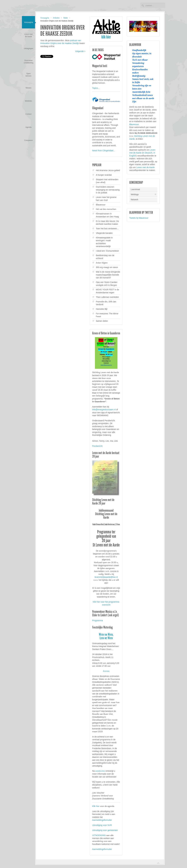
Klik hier (96, 806)
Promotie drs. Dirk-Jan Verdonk (106, 303)
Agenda (106, 671)
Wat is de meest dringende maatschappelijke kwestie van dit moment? (108, 275)
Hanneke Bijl (102, 309)
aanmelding (100, 771)
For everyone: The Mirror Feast (107, 315)
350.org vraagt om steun (107, 267)
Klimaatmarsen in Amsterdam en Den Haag (107, 215)
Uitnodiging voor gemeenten (105, 830)
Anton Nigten (102, 263)
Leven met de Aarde (145, 167)
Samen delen (102, 321)
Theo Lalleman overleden (107, 297)
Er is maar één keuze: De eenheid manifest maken (107, 223)
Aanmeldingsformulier (102, 820)
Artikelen (56, 18)
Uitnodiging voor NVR (102, 825)
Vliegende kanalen (104, 233)
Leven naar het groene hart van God (106, 199)
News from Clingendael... (104, 151)
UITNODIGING (99, 835)
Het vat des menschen (106, 209)
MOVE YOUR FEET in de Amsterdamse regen (107, 291)
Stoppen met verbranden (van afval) (107, 181)
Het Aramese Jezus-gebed (108, 170)
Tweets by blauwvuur (139, 218)
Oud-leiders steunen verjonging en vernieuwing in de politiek (108, 190)
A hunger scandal (104, 175)
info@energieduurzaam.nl (104, 410)
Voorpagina (45, 18)
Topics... (96, 88)
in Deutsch (148, 153)
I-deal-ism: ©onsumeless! (107, 251)
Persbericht (97, 446)
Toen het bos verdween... (107, 229)
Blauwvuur (101, 205)
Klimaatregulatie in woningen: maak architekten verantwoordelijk (104, 242)
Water (66, 18)
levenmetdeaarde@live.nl (106, 577)
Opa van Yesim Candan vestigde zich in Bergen (107, 284)
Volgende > (80, 51)
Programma (98, 620)
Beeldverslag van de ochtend (105, 257)
